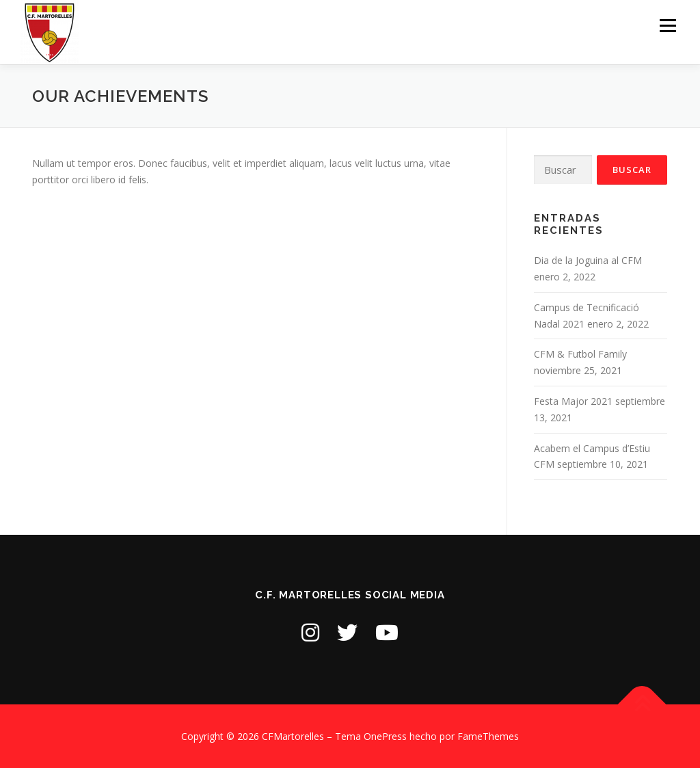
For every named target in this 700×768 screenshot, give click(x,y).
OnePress (385, 736)
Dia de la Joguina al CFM (588, 260)
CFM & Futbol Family (580, 354)
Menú (668, 26)
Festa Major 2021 (573, 401)
